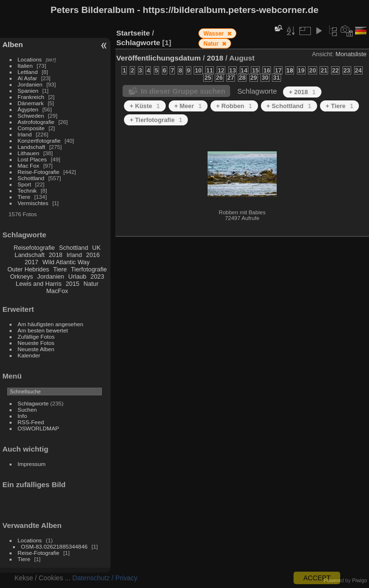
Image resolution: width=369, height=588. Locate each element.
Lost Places (32, 159)
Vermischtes (33, 203)
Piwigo (360, 580)
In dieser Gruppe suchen (183, 91)
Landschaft (32, 147)
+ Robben (234, 106)
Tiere (24, 197)
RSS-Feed (31, 422)
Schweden (31, 116)
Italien (25, 66)
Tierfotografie (89, 269)
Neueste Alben (36, 349)
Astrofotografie (36, 122)
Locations (30, 59)
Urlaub (77, 276)
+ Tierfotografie (156, 120)
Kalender (29, 355)
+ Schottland (289, 106)
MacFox (57, 291)
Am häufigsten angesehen (51, 324)
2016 (93, 255)
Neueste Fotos (36, 343)
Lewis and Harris (39, 284)
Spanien (28, 91)
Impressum (32, 464)
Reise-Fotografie (39, 172)
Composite (31, 128)
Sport (25, 184)
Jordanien (30, 84)
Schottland (31, 178)
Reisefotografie (34, 248)
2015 (73, 284)
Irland (25, 134)
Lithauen (29, 153)
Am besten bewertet (43, 330)
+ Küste (145, 106)
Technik (27, 190)
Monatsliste (351, 54)
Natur (91, 284)
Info (23, 416)
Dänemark (31, 103)
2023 (97, 276)
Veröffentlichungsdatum (159, 58)
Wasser (215, 34)
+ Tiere (340, 106)
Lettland (28, 72)
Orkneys (22, 276)
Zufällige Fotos (36, 337)
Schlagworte (33, 403)
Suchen (27, 410)
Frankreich (31, 97)
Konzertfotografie (39, 141)
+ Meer (188, 106)
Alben (13, 44)
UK (97, 248)
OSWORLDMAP (38, 428)
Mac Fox (29, 165)
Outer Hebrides (28, 269)
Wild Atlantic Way (66, 262)
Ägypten (28, 109)
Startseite (133, 33)
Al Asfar (28, 78)
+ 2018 (302, 92)
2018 (55, 255)
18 (290, 70)
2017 (31, 262)
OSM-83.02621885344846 (55, 546)
